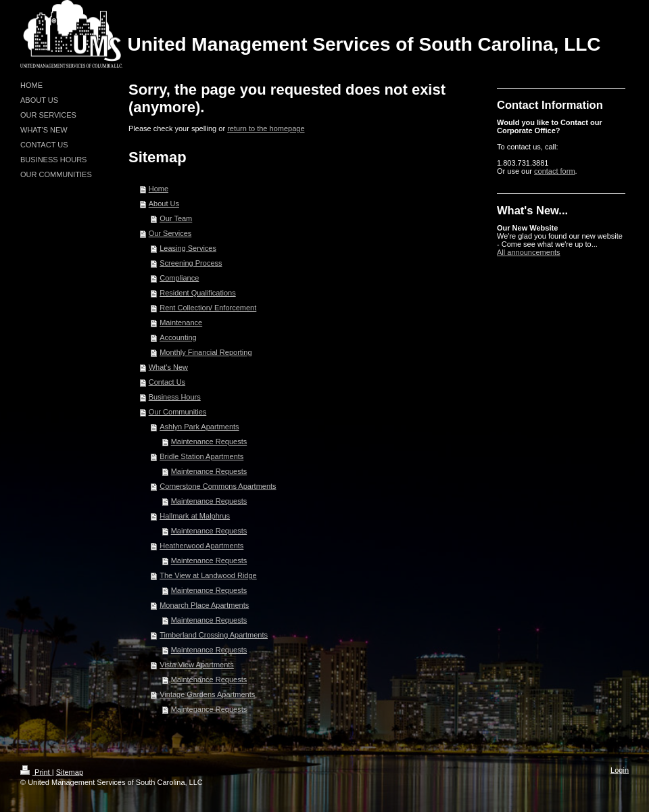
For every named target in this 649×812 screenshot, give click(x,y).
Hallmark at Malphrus (195, 516)
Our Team (176, 218)
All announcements (529, 252)
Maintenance (181, 323)
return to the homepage (266, 128)
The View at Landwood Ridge (208, 575)
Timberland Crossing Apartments (214, 635)
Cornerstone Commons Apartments (218, 486)
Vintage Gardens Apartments (207, 694)
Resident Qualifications (198, 293)
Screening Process (191, 263)
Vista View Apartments (197, 665)
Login (620, 770)
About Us (164, 204)
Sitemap (70, 772)
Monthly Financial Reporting (206, 352)
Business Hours (175, 397)
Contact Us (167, 382)
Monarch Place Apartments (204, 605)
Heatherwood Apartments (201, 546)
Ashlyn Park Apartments (199, 427)
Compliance (179, 278)
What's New (168, 367)
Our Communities (178, 412)
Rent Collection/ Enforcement (208, 308)
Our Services (170, 233)
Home (159, 189)
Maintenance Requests (209, 441)
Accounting (178, 337)
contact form (555, 171)
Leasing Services (188, 248)
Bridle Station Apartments (201, 456)
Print (36, 772)
